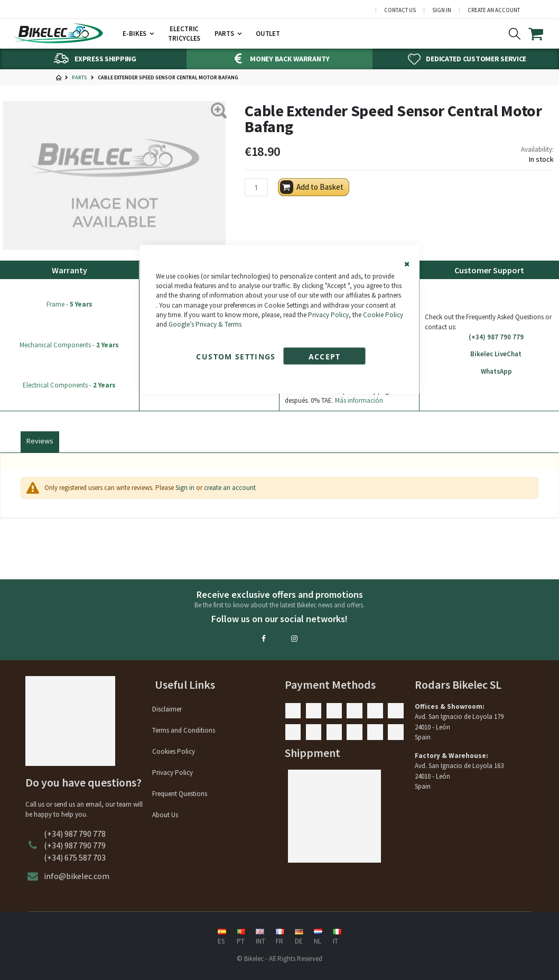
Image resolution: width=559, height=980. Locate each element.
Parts (80, 78)
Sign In (442, 10)
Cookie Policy (383, 314)
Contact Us (400, 10)
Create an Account (494, 10)
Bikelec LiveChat (489, 354)
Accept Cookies (324, 358)
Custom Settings (236, 357)
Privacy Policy (328, 314)
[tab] (40, 440)
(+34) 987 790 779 (490, 337)
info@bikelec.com (77, 876)
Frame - (69, 304)
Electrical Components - (69, 385)
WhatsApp (489, 372)
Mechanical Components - (69, 345)
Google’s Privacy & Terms (205, 324)
